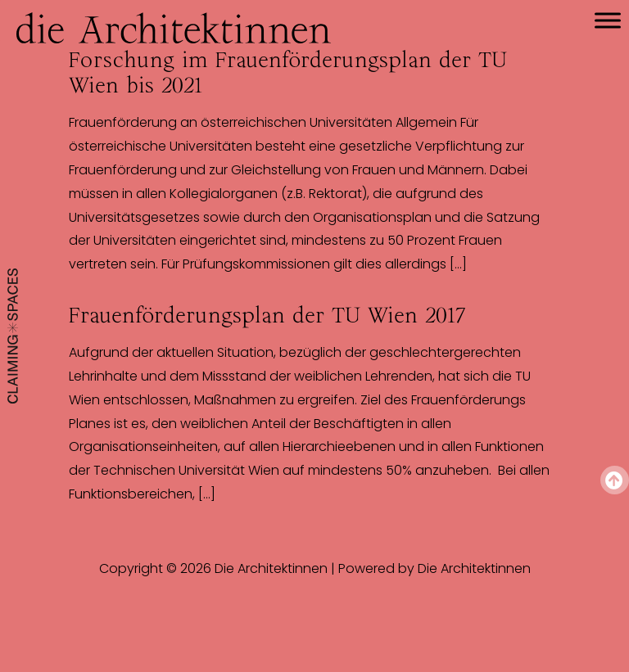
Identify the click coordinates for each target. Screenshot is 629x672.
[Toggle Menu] (608, 20)
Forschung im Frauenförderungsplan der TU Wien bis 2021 (288, 72)
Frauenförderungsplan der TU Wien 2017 (267, 315)
